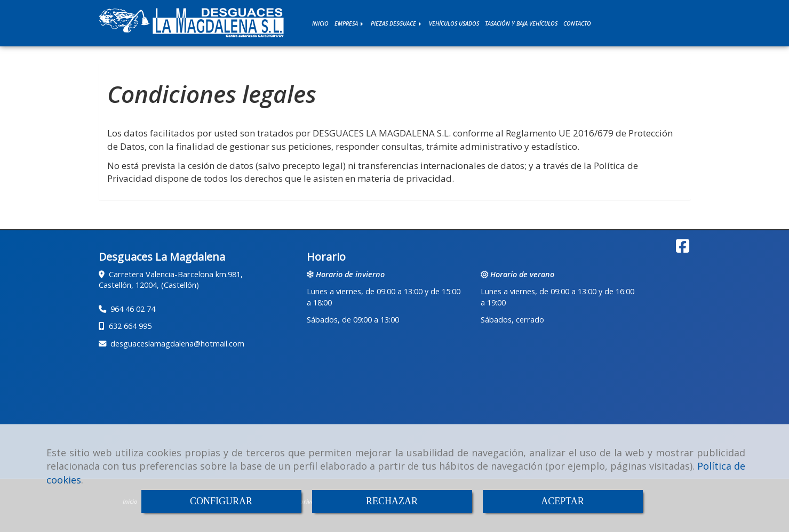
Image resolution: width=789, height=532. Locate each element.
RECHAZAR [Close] (392, 501)
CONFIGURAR (221, 501)
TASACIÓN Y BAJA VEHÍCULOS (521, 23)
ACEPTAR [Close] (563, 501)
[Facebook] (683, 249)
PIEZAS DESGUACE (397, 23)
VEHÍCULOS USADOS (454, 23)
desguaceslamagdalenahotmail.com (177, 344)
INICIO (320, 23)
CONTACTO (577, 23)
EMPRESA (350, 23)
